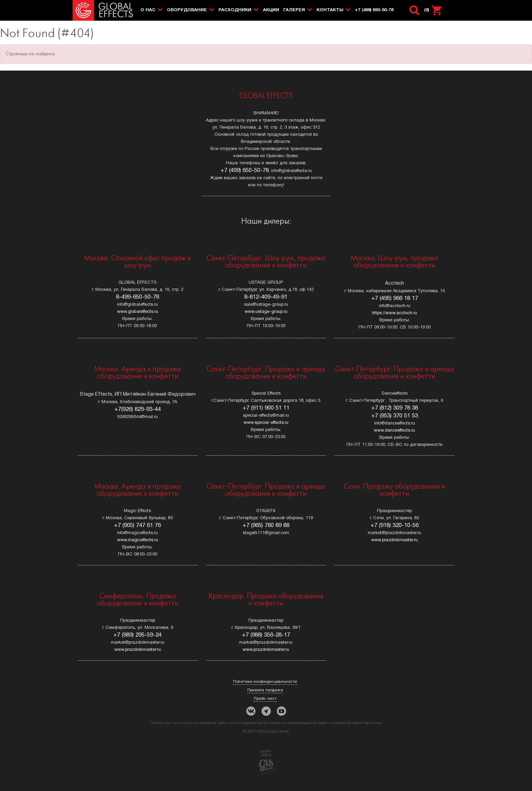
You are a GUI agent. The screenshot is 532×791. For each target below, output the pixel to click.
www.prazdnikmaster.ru (394, 540)
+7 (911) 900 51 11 (266, 408)
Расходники (235, 10)
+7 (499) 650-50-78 (374, 10)
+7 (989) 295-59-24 (137, 635)
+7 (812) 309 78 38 (395, 408)
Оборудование (187, 10)
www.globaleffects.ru (138, 312)
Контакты (330, 10)
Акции (271, 10)
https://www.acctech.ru (394, 313)
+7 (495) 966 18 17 (395, 298)
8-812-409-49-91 (266, 297)
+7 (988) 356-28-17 (266, 635)
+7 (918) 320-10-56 (395, 525)
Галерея (294, 10)
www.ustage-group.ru (266, 312)
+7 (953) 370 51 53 (395, 416)
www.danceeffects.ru (394, 431)
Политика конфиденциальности (265, 682)
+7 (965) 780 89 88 (266, 525)
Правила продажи (265, 690)
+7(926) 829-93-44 (138, 409)
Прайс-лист (265, 699)
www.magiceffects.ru (138, 540)
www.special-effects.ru (266, 423)
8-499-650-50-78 (138, 297)
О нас (148, 10)
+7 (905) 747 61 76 (137, 525)
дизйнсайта (266, 763)
